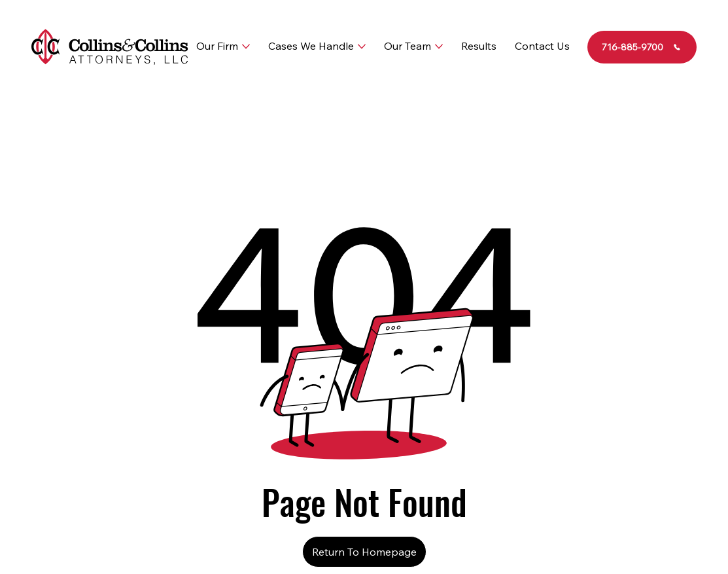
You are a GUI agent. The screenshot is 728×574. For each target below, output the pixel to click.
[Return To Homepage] (364, 552)
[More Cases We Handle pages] (362, 46)
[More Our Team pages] (439, 46)
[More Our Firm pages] (246, 46)
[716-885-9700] (642, 47)
